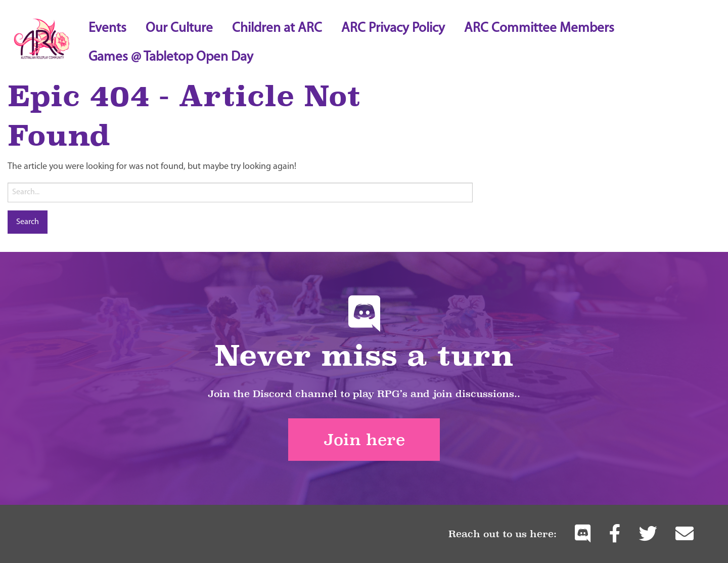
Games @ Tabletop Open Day (171, 57)
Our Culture (179, 29)
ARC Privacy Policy (393, 29)
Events (107, 29)
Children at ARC (277, 29)
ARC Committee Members (539, 29)
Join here (364, 440)
